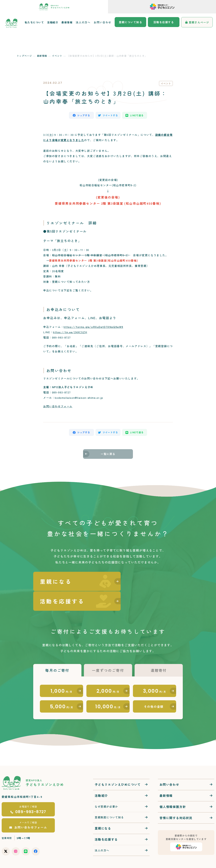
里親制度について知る (109, 802)
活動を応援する (164, 22)
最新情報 (67, 22)
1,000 (61, 675)
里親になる (103, 813)
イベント (57, 56)
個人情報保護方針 (173, 792)
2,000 (108, 675)
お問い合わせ (103, 22)
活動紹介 (53, 22)
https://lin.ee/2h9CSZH (70, 333)
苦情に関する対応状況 (176, 803)
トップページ (24, 56)
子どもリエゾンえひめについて (118, 770)
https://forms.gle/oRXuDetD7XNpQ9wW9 (93, 327)
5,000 (62, 691)
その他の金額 (154, 691)
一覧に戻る (108, 455)
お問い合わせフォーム (58, 407)
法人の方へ (83, 22)
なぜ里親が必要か (106, 792)
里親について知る (131, 22)
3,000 (155, 675)
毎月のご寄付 (57, 653)
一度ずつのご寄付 (108, 653)
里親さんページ (199, 22)
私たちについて (34, 22)
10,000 (108, 691)
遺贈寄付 (159, 653)
